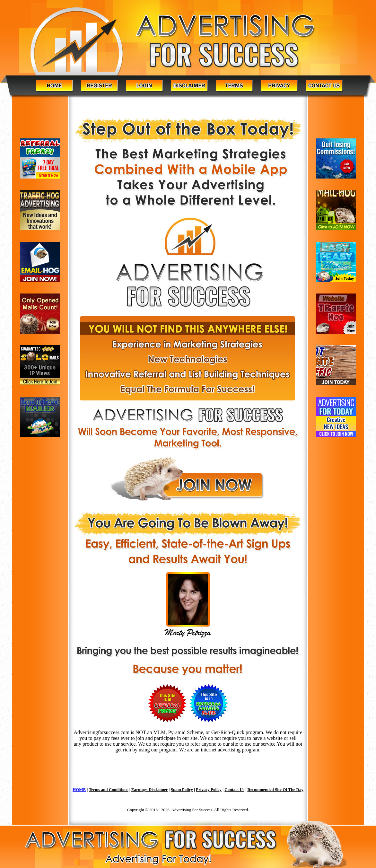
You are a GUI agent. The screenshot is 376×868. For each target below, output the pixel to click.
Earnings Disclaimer (150, 789)
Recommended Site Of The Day (275, 789)
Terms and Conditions (108, 789)
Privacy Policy (209, 789)
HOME (79, 789)
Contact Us (234, 789)
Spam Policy (182, 789)
